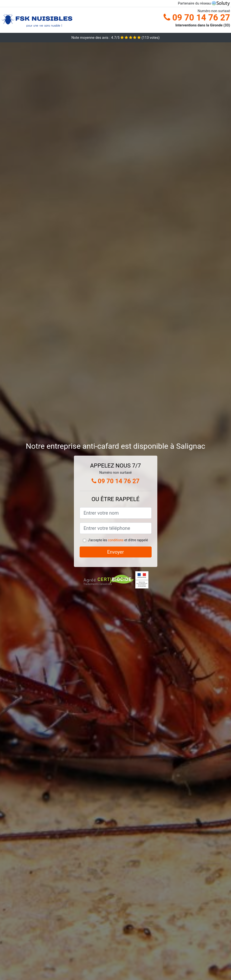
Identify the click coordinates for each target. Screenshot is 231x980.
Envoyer (116, 552)
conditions (116, 540)
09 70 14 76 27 (197, 18)
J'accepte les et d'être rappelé (118, 540)
